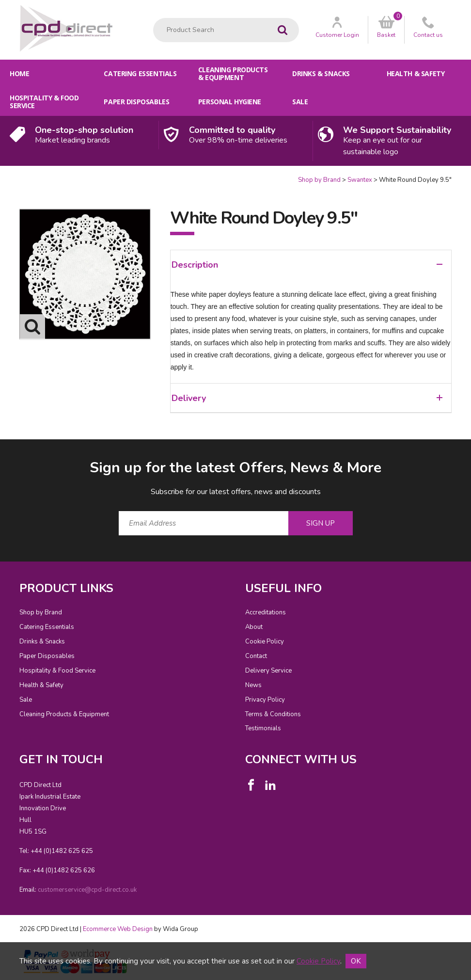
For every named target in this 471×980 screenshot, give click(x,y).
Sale (300, 102)
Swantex (360, 180)
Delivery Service (268, 671)
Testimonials (263, 728)
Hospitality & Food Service (44, 102)
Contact (256, 656)
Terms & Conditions (273, 714)
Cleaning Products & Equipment (233, 73)
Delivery (307, 398)
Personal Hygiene (230, 102)
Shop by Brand (319, 180)
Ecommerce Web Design (118, 929)
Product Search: (153, 18)
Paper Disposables (136, 102)
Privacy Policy (265, 700)
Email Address (0, 450)
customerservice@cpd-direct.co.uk (87, 890)
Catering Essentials (140, 73)
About (254, 627)
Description (307, 265)
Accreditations (266, 612)
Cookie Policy (265, 642)
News (253, 685)
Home (19, 73)
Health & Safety (416, 73)
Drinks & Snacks (321, 73)
